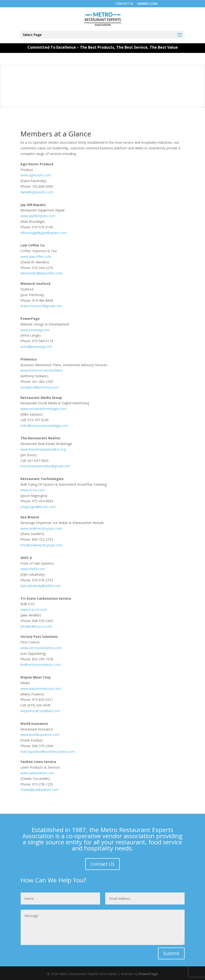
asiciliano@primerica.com (40, 387)
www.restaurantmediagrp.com (43, 409)
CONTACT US (124, 4)
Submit (171, 953)
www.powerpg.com (35, 330)
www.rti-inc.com (33, 490)
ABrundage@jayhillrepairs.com (44, 233)
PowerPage (148, 974)
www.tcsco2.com (33, 609)
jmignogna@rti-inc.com (38, 507)
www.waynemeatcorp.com (41, 688)
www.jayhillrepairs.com (38, 216)
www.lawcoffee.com (36, 256)
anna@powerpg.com (36, 347)
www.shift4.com (33, 569)
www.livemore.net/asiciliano (42, 370)
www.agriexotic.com (36, 175)
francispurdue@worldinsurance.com (48, 752)
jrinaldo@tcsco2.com (36, 626)
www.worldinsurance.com (40, 735)
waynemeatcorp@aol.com (40, 711)
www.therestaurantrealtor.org (43, 449)
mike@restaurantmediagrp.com (44, 426)
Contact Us (102, 864)
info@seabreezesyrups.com (41, 545)
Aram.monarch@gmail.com (41, 306)
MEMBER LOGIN (147, 4)
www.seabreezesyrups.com (41, 528)
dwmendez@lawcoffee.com (41, 273)
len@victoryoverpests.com (41, 665)
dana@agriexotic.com (37, 192)
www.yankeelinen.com (37, 773)
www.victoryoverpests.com (41, 648)
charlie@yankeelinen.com (40, 790)
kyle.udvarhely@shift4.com (41, 586)
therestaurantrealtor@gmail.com (45, 466)
